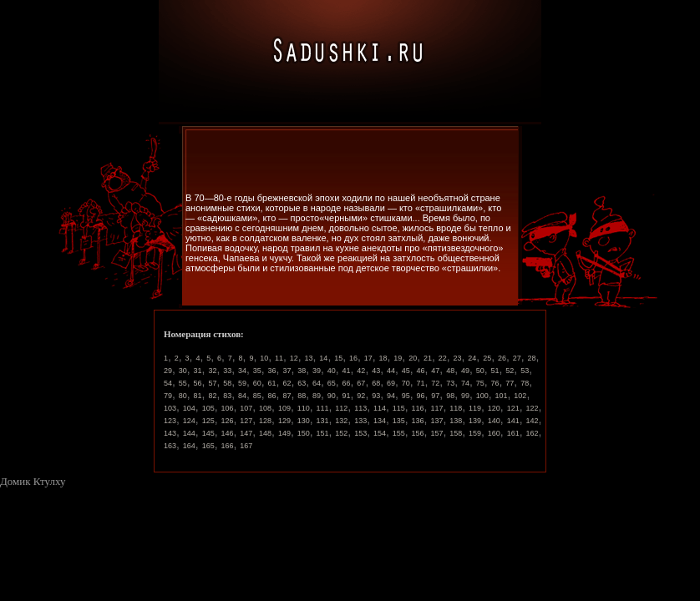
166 (227, 446)
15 (338, 358)
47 (435, 371)
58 (227, 383)
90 (332, 396)
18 (383, 358)
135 (399, 421)
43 (376, 371)
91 (347, 396)
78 (525, 383)
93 (376, 396)
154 (380, 433)
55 (183, 383)
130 (304, 421)
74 (465, 383)
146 (227, 433)
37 (287, 371)
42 (361, 371)
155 (399, 433)
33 (227, 371)
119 (475, 408)
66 (347, 383)
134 (380, 421)
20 (413, 358)
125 (208, 421)
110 (304, 408)
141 (513, 421)
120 (494, 408)
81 (198, 396)
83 (227, 396)
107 (246, 408)
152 (341, 433)
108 (265, 408)
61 (272, 383)
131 (323, 421)
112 (341, 408)
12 (294, 358)
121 (513, 408)
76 (495, 383)
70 (406, 383)
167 (246, 446)
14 (323, 358)
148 (265, 433)
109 (284, 408)
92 (361, 396)
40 (332, 371)
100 (482, 396)
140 (494, 421)
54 (168, 383)
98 (450, 396)
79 (168, 396)
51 (495, 371)
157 (436, 433)
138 (456, 421)
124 (189, 421)
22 (443, 358)
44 (391, 371)
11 (279, 358)
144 (189, 433)
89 (317, 396)
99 (465, 396)
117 (436, 408)
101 (502, 396)
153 (360, 433)
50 (480, 371)
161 (513, 433)
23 (458, 358)
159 (475, 433)
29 (168, 371)
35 (257, 371)
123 (170, 421)
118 (456, 408)
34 (242, 371)
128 (265, 421)
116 (418, 408)
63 (302, 383)
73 (450, 383)
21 (428, 358)
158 (456, 433)
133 (360, 421)
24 (472, 358)
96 (421, 396)
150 (304, 433)
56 (198, 383)
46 (421, 371)
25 (487, 358)
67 (361, 383)
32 (212, 371)
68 (376, 383)
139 (475, 421)
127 (246, 421)
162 (532, 433)
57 (212, 383)
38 (302, 371)
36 (272, 371)
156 (418, 433)
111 (323, 408)
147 (246, 433)
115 (399, 408)
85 (257, 396)
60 (257, 383)
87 (287, 396)
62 (287, 383)
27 (517, 358)
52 (510, 371)
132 (341, 421)
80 (183, 396)
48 (450, 371)
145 (208, 433)
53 (525, 371)
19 (398, 358)
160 (494, 433)
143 (170, 433)
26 (502, 358)
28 (532, 358)
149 (284, 433)
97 (435, 396)
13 (309, 358)
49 (465, 371)
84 (242, 396)
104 (189, 408)
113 (360, 408)
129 (284, 421)
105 (208, 408)
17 (368, 358)
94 (391, 396)
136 (418, 421)
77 (510, 383)
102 (520, 396)
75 (480, 383)
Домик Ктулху (33, 481)
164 (189, 446)
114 (380, 408)
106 (227, 408)
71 (421, 383)
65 (332, 383)
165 (208, 446)
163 (170, 446)
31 (198, 371)
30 (183, 371)
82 (212, 396)
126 (227, 421)
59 (242, 383)
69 (391, 383)
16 (353, 358)
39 (317, 371)
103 (170, 408)
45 (406, 371)
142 (532, 421)
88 (302, 396)
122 (532, 408)
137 (436, 421)
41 (347, 371)
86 (272, 396)
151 (323, 433)
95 (406, 396)
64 (317, 383)
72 (435, 383)
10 (264, 358)
